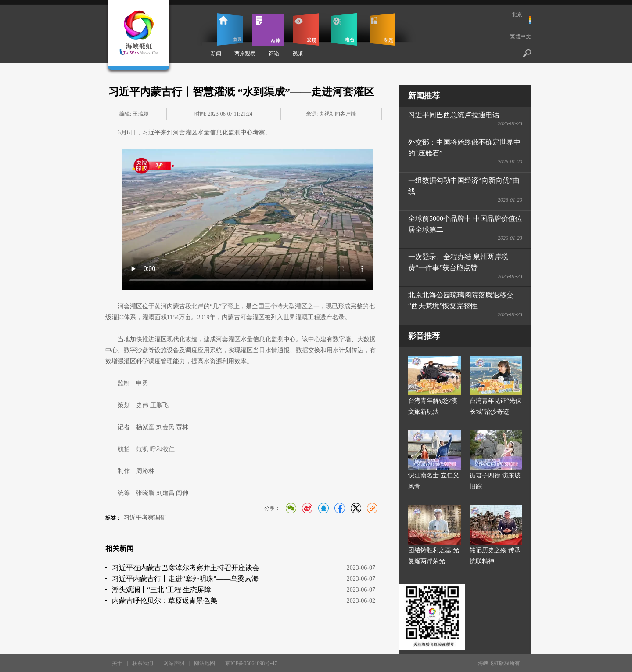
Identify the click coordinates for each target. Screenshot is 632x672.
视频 (298, 54)
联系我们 (143, 663)
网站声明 (174, 663)
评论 (274, 54)
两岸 (268, 29)
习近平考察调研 (145, 518)
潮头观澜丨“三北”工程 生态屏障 (162, 590)
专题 (382, 29)
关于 (117, 663)
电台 (344, 29)
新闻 (216, 54)
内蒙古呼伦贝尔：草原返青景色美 (165, 601)
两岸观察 (245, 54)
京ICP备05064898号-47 (251, 663)
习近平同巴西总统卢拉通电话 (454, 115)
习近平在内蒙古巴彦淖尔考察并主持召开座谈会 (186, 568)
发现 (306, 29)
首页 (230, 29)
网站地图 (205, 663)
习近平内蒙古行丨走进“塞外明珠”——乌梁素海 (185, 579)
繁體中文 (521, 36)
